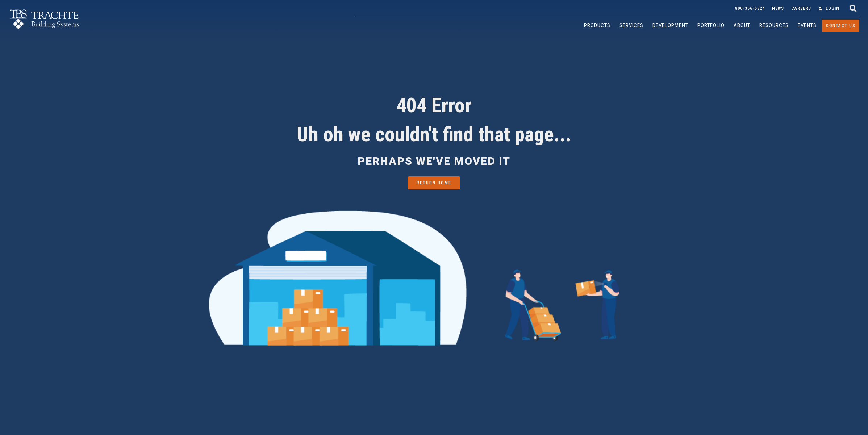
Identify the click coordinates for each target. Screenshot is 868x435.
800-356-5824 (750, 8)
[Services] (631, 26)
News (778, 8)
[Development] (670, 26)
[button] (853, 8)
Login (832, 8)
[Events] (807, 26)
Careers (801, 8)
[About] (742, 26)
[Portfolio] (711, 26)
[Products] (597, 26)
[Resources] (774, 26)
